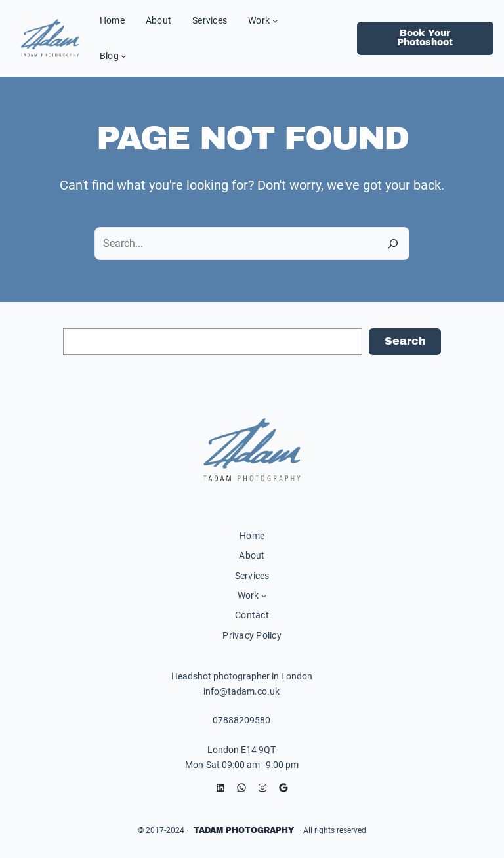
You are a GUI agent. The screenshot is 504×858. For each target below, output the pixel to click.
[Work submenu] (275, 20)
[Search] (393, 244)
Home (252, 536)
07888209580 (241, 720)
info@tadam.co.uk (241, 691)
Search (405, 341)
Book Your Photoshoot (425, 38)
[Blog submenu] (123, 56)
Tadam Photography (244, 830)
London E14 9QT (241, 750)
